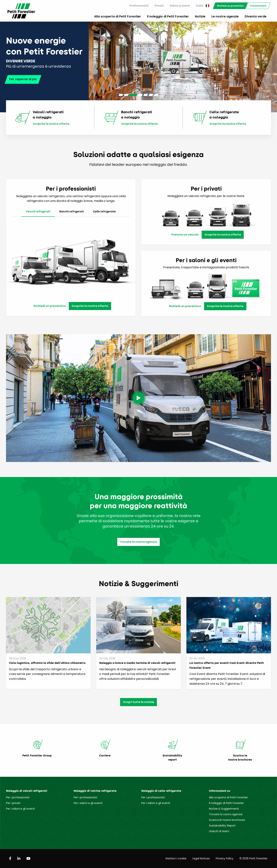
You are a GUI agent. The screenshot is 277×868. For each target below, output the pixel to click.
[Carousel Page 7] (156, 95)
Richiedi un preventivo (230, 6)
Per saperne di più (23, 79)
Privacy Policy (225, 858)
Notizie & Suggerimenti (224, 809)
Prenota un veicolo (185, 235)
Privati (159, 6)
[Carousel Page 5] (146, 95)
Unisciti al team (219, 831)
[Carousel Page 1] (121, 95)
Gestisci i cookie (176, 858)
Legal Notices (201, 858)
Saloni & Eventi (180, 6)
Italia (203, 6)
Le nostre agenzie (225, 16)
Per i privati (13, 803)
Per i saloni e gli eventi (20, 809)
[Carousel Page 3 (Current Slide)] (133, 95)
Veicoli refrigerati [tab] (38, 211)
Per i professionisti (18, 797)
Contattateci (258, 6)
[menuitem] (139, 6)
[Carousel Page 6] (151, 95)
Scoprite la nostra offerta (51, 124)
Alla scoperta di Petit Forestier (118, 16)
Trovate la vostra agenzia (138, 542)
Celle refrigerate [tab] (104, 211)
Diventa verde (256, 16)
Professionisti (139, 6)
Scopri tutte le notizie (139, 702)
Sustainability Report (222, 826)
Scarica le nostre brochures (227, 820)
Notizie (200, 16)
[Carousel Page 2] (126, 95)
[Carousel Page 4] (140, 95)
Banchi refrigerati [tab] (72, 211)
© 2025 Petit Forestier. (254, 858)
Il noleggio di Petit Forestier (168, 16)
